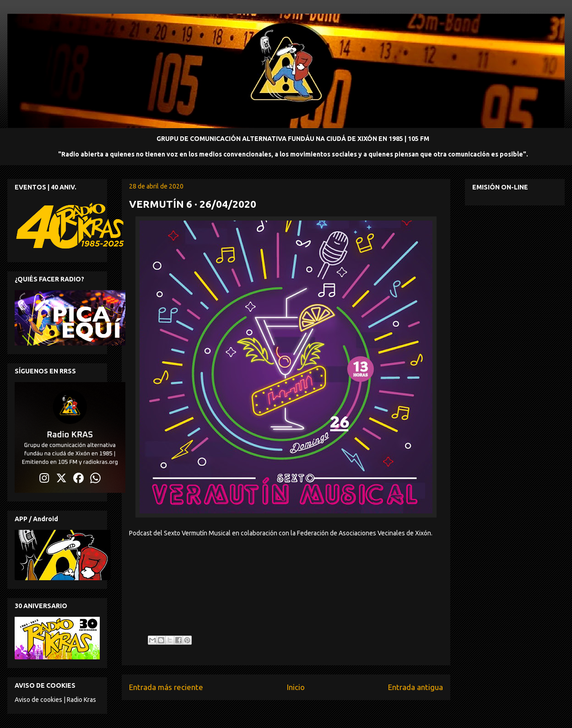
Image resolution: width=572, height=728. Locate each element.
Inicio (296, 687)
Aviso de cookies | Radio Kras (55, 700)
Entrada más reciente (166, 687)
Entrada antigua (416, 687)
